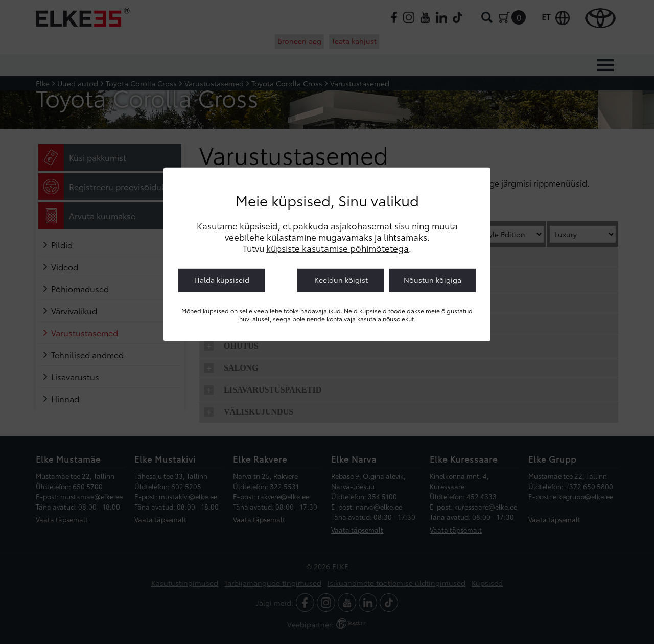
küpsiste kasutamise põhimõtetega (337, 248)
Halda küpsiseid (222, 280)
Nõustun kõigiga (433, 280)
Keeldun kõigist (341, 280)
